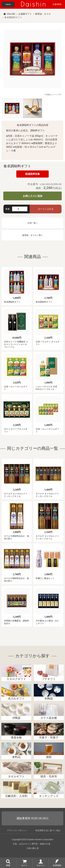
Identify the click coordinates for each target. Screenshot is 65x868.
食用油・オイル (43, 14)
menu (8, 4)
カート (24, 865)
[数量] (20, 209)
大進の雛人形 (33, 848)
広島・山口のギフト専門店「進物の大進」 (33, 844)
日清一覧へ (33, 223)
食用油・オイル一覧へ (33, 235)
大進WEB (57, 4)
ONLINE (11, 14)
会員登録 (57, 865)
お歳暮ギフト (25, 14)
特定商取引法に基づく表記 (48, 830)
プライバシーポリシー (17, 830)
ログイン (41, 865)
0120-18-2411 (40, 818)
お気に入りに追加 (33, 196)
